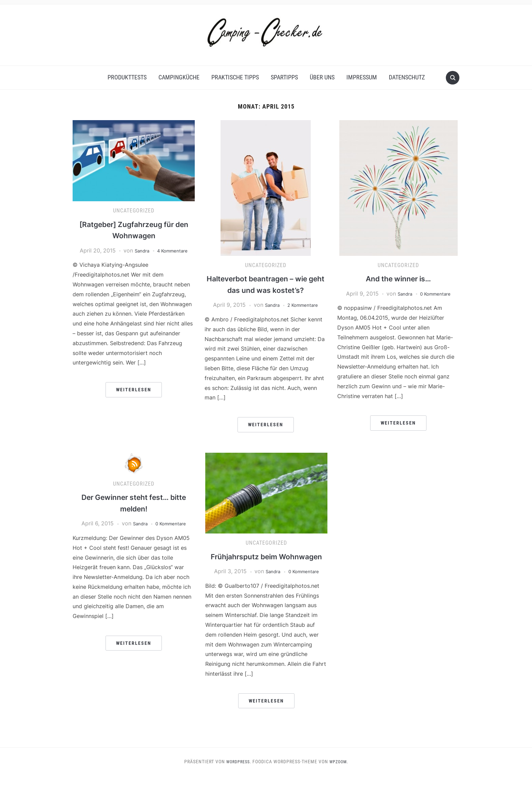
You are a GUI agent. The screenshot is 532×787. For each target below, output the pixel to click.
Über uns (322, 77)
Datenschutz (407, 77)
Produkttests (127, 77)
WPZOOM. (341, 773)
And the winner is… (398, 278)
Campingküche (179, 77)
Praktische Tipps (235, 77)
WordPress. (237, 773)
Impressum (362, 77)
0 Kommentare (437, 294)
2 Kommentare (304, 305)
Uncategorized (134, 211)
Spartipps (284, 77)
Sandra (139, 250)
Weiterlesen (134, 390)
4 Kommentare (174, 250)
